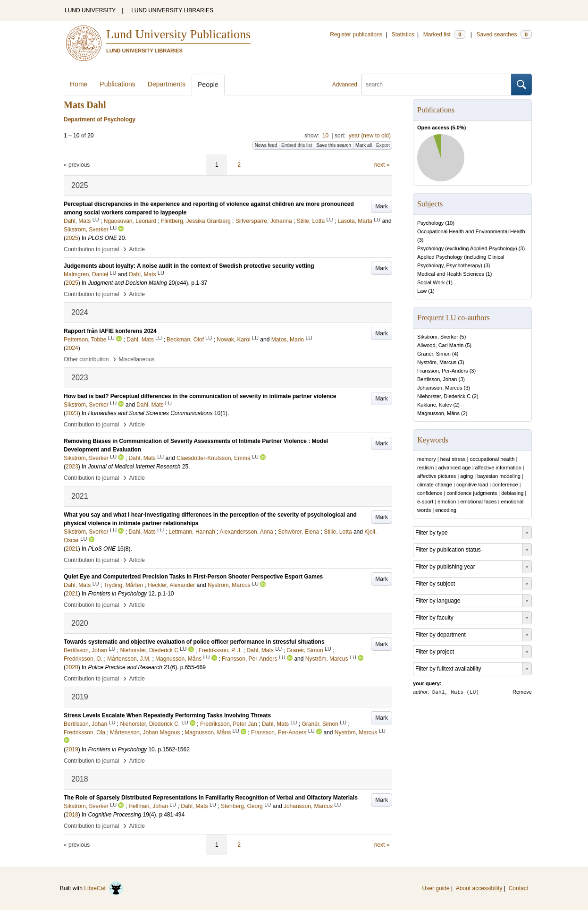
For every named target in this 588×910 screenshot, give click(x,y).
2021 (72, 549)
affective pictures (437, 476)
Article (137, 249)
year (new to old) (370, 136)
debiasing (512, 493)
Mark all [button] (364, 145)
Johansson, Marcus (440, 388)
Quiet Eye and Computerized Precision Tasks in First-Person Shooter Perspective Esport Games (193, 577)
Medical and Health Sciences (451, 274)
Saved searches (504, 34)
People (208, 85)
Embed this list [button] (297, 145)
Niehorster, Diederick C (444, 396)
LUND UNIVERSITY (90, 10)
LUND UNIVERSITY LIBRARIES (172, 10)
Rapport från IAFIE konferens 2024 (110, 331)
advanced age (454, 468)
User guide (436, 888)
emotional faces (478, 502)
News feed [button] (266, 145)
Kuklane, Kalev (434, 405)
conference (505, 485)
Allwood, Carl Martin (440, 345)
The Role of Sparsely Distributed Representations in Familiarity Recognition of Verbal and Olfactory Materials (211, 798)
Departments (167, 84)
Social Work (431, 282)
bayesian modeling (499, 476)
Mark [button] (382, 206)
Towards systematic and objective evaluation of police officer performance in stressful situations (194, 642)
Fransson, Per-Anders (443, 371)
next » (382, 165)
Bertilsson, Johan (437, 379)
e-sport (425, 502)
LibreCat (104, 888)
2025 (72, 238)
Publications (118, 84)
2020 (72, 667)
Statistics (403, 34)
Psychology (430, 223)
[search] (437, 85)
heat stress (453, 459)
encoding (446, 510)
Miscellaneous (137, 359)
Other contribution (86, 359)
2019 (72, 749)
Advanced (345, 85)
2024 (72, 348)
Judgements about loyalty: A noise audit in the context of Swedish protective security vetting (189, 266)
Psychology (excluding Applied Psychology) (467, 248)
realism (425, 468)
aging (466, 476)
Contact (518, 888)
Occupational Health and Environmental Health (471, 231)
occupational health (492, 459)
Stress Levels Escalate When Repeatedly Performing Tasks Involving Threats (167, 715)
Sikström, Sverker (438, 337)
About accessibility (479, 888)
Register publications (356, 34)
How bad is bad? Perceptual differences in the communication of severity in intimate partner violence (200, 396)
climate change (435, 485)
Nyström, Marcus (437, 362)
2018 (72, 815)
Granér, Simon (434, 354)
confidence (430, 493)
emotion (447, 502)
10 (325, 136)
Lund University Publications (178, 34)
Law (422, 291)
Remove (522, 692)
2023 (72, 413)
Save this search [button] (334, 145)
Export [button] (383, 145)
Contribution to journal (91, 249)
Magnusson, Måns (438, 413)
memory (427, 459)
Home (79, 84)
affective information (498, 468)
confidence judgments (472, 493)
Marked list (444, 34)
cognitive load (472, 485)
